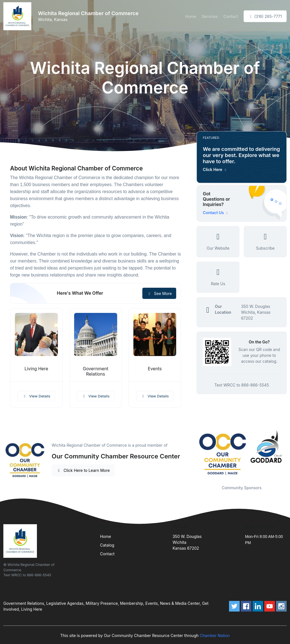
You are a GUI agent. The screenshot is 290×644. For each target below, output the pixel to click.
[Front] (18, 16)
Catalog (107, 545)
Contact (231, 16)
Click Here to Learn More (83, 470)
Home (191, 16)
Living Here (36, 369)
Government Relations (96, 371)
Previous (192, 453)
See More (159, 293)
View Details (36, 396)
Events (155, 369)
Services (210, 16)
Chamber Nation (215, 635)
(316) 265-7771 (265, 16)
